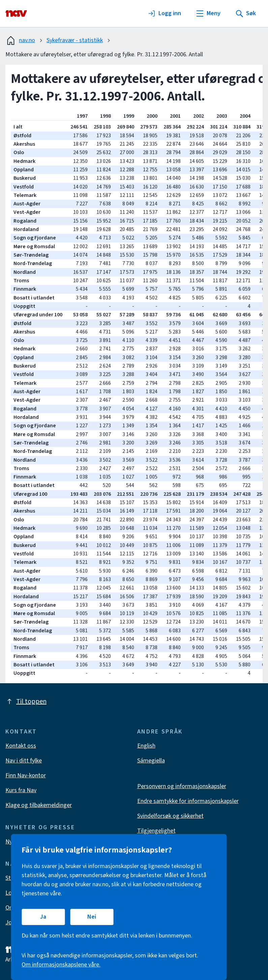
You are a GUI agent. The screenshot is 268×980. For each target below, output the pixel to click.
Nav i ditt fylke (24, 761)
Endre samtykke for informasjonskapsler (188, 801)
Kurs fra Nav (21, 790)
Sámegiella (151, 761)
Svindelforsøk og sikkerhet (170, 816)
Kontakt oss (21, 746)
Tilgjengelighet (156, 831)
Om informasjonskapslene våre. (61, 965)
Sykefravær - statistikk (75, 40)
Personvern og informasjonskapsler (182, 786)
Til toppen (26, 701)
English (146, 746)
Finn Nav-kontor (26, 775)
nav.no (20, 40)
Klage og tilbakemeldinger (39, 805)
